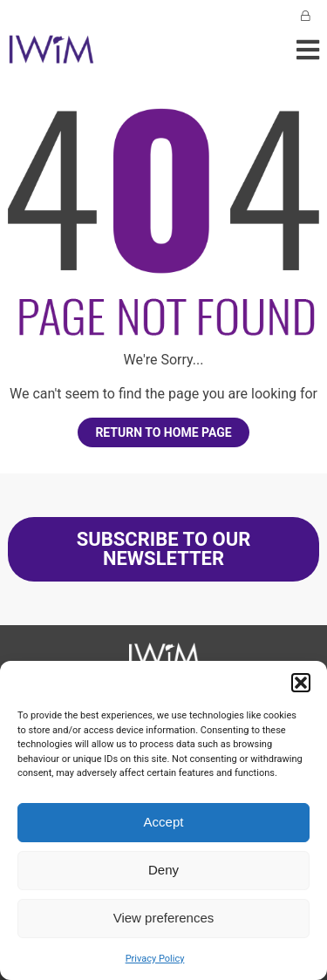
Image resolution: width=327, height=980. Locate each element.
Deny (163, 870)
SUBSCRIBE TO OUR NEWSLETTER (164, 549)
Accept (164, 822)
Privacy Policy (155, 959)
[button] (301, 683)
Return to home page (163, 432)
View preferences (164, 918)
